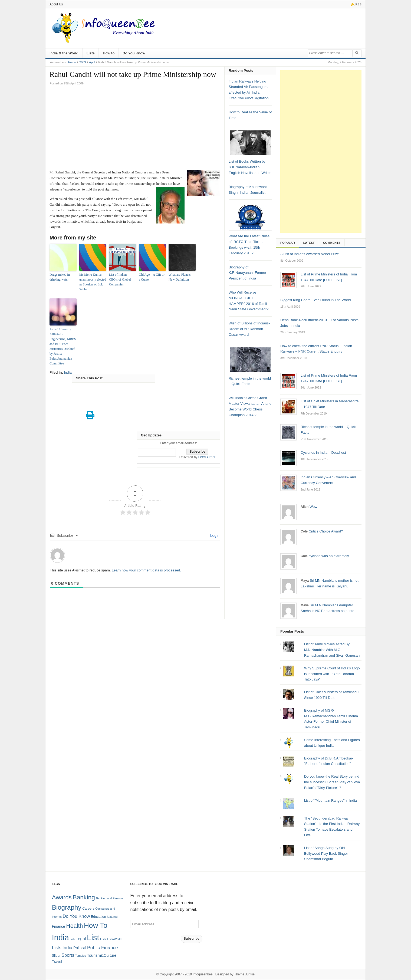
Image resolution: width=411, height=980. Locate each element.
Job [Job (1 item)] (72, 939)
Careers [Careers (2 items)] (88, 909)
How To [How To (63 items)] (96, 925)
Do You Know (134, 53)
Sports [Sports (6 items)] (68, 955)
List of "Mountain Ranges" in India (331, 800)
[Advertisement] (135, 129)
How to (109, 53)
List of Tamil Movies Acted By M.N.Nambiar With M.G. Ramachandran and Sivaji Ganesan (332, 650)
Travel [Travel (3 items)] (57, 962)
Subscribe (192, 939)
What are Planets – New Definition (181, 277)
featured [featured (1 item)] (112, 917)
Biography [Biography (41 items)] (67, 907)
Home (72, 62)
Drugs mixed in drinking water (60, 277)
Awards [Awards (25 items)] (62, 897)
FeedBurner (207, 457)
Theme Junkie (244, 974)
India (68, 372)
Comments (332, 243)
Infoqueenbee (203, 974)
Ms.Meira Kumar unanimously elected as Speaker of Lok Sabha (93, 282)
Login (214, 535)
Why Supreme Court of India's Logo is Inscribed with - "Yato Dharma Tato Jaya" (332, 674)
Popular (288, 243)
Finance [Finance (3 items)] (59, 927)
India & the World (64, 53)
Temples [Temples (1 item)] (81, 956)
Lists (91, 53)
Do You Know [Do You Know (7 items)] (76, 916)
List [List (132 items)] (93, 937)
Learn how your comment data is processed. (146, 570)
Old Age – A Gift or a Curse (152, 277)
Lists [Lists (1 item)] (103, 939)
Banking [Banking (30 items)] (84, 897)
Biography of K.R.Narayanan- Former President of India (247, 273)
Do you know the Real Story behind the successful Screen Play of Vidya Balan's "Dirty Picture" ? (332, 782)
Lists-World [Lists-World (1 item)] (114, 939)
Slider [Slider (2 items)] (56, 956)
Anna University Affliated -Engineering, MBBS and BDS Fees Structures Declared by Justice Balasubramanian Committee (63, 346)
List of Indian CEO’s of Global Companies (120, 279)
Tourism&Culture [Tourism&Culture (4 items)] (102, 955)
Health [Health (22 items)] (74, 926)
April (92, 62)
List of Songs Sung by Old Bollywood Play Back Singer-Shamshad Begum (327, 854)
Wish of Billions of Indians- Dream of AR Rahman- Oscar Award (249, 329)
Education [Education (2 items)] (98, 917)
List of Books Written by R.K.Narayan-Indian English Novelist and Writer (250, 167)
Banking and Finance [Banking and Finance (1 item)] (110, 898)
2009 (83, 62)
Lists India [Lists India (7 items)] (62, 948)
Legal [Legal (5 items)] (81, 939)
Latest (309, 243)
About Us (56, 4)
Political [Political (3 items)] (80, 948)
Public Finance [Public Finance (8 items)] (103, 948)
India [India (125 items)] (60, 938)
